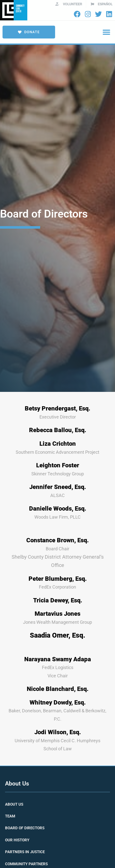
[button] (106, 32)
